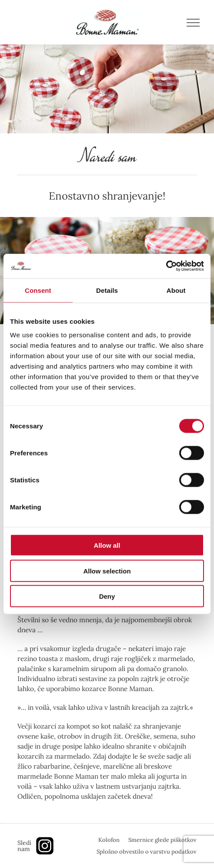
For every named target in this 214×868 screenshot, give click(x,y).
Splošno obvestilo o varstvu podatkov (147, 852)
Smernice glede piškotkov (162, 840)
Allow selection (107, 571)
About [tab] (176, 290)
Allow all (107, 545)
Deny (107, 596)
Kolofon (109, 840)
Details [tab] (107, 290)
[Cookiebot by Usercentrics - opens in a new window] (166, 266)
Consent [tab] (38, 290)
